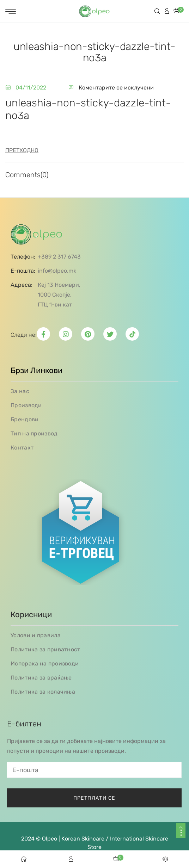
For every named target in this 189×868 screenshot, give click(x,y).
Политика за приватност (45, 649)
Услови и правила (36, 635)
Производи (26, 405)
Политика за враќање (41, 678)
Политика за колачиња (43, 692)
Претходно (22, 150)
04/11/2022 (31, 88)
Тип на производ (34, 433)
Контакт (22, 448)
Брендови (25, 419)
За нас (20, 391)
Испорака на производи (45, 664)
